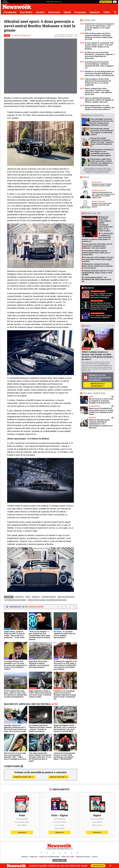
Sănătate (95, 12)
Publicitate (34, 857)
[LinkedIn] (72, 853)
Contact (95, 857)
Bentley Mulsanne (66, 597)
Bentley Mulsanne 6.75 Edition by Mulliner (47, 600)
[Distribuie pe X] (62, 607)
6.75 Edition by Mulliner (15, 600)
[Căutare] (115, 12)
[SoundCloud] (78, 853)
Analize (40, 12)
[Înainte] (75, 66)
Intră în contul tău (24, 777)
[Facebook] (41, 853)
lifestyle (19, 597)
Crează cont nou (59, 777)
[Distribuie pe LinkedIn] (66, 607)
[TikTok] (66, 853)
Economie (80, 12)
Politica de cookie (68, 857)
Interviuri (54, 12)
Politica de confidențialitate (49, 857)
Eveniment (10, 12)
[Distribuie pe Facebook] (58, 607)
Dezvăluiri (26, 12)
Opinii (67, 12)
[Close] (110, 866)
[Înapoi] (6, 66)
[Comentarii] (74, 607)
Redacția (25, 857)
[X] (47, 853)
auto (28, 597)
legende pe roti (49, 597)
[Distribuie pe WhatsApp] (70, 607)
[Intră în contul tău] (115, 2)
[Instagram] (59, 853)
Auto (7, 36)
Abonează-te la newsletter (98, 385)
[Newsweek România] (17, 7)
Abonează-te (106, 2)
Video (107, 12)
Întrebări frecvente (83, 857)
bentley (36, 597)
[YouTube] (53, 853)
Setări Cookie (59, 860)
